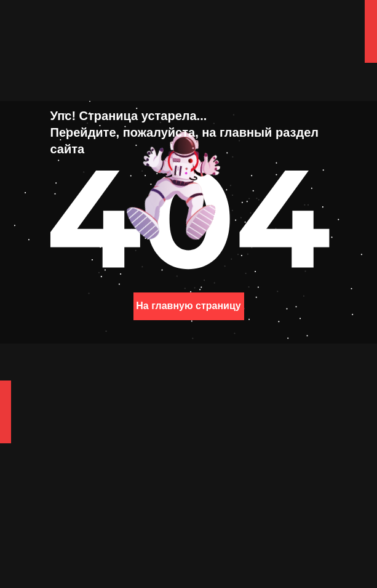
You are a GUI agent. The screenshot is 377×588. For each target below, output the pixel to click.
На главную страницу (188, 306)
